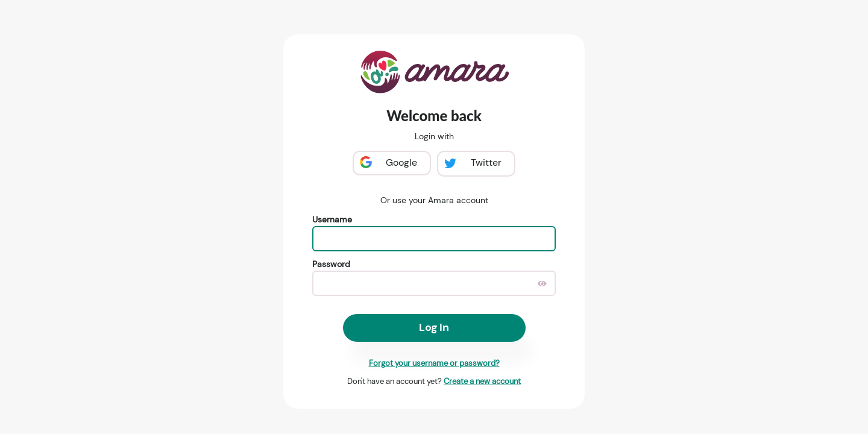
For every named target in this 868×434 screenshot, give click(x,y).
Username (332, 219)
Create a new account (482, 381)
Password (331, 264)
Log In (434, 327)
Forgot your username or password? (434, 363)
